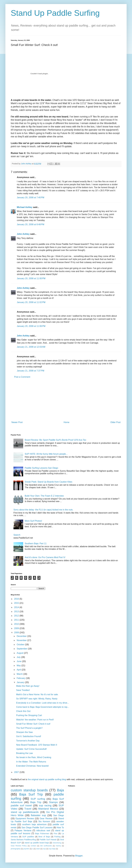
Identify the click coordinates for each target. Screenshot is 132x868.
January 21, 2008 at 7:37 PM (31, 371)
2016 (17, 599)
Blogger (79, 856)
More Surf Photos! (33, 521)
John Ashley (23, 234)
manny (58, 846)
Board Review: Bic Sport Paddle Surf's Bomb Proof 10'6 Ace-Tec (55, 440)
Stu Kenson (44, 821)
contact (33, 846)
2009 (17, 628)
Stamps (53, 802)
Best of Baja (44, 837)
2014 (17, 607)
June (19, 661)
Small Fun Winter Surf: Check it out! (33, 724)
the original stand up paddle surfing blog (47, 779)
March (20, 674)
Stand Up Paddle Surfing (55, 13)
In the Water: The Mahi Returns (31, 762)
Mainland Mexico (48, 809)
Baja (60, 790)
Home (66, 422)
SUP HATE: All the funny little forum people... (46, 454)
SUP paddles (28, 837)
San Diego (59, 815)
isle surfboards (46, 846)
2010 (17, 624)
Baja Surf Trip (31, 794)
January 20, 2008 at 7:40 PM (31, 198)
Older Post (115, 422)
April (19, 670)
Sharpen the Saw (24, 732)
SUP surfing (38, 799)
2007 (17, 772)
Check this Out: (24, 711)
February (21, 678)
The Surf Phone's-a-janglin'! (29, 728)
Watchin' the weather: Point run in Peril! (35, 720)
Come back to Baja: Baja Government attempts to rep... (43, 707)
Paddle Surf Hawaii (48, 840)
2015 (17, 603)
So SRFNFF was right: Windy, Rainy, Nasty (37, 699)
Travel (28, 809)
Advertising (57, 843)
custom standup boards (29, 790)
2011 (17, 620)
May (19, 666)
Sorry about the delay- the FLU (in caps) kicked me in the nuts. (43, 510)
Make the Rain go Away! (28, 686)
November (22, 640)
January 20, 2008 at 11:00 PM (31, 278)
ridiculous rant (43, 830)
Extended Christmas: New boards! (33, 766)
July (19, 657)
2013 (17, 612)
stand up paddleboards (25, 812)
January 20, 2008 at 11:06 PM (31, 326)
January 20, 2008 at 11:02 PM (31, 302)
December (22, 636)
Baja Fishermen (42, 834)
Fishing (57, 837)
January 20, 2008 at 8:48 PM (31, 224)
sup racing (45, 805)
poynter (26, 849)
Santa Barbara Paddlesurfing (23, 840)
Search (17, 535)
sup (44, 849)
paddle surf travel (21, 805)
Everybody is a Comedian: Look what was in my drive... (43, 703)
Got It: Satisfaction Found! (29, 736)
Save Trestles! (23, 690)
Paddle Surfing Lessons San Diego (41, 468)
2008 (17, 633)
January (21, 682)
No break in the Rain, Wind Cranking (34, 757)
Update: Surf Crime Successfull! (31, 749)
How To (60, 828)
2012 (17, 616)
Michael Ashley (25, 207)
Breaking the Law (25, 753)
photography (16, 849)
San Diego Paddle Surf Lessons (37, 828)
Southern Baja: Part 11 (36, 543)
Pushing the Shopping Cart (29, 715)
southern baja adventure (34, 824)
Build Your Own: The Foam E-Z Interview (44, 496)
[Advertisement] (66, 400)
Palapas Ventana (23, 830)
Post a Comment (22, 377)
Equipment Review (25, 819)
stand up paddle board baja (37, 843)
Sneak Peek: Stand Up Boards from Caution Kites (48, 482)
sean (38, 849)
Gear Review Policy (19, 846)
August (20, 653)
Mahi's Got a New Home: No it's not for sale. (37, 694)
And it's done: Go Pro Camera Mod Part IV (45, 557)
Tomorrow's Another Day (28, 741)
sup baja (52, 849)
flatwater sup (38, 815)
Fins (55, 834)
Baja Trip (36, 802)
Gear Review (46, 819)
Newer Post (17, 422)
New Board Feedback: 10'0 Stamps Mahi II (37, 745)
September (22, 649)
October (21, 645)
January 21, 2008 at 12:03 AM (31, 347)
